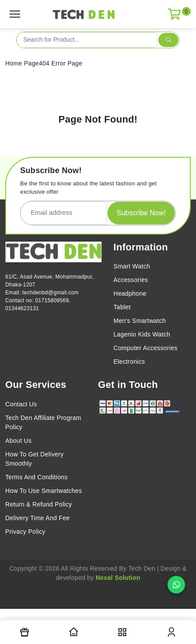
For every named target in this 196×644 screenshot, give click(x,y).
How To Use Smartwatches (44, 491)
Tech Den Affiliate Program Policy (43, 422)
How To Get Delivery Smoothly (34, 459)
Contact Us (21, 404)
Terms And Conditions (36, 477)
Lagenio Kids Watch (142, 334)
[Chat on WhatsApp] (176, 585)
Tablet (122, 307)
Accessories (131, 280)
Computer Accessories (146, 348)
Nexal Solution (118, 578)
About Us (18, 441)
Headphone (130, 293)
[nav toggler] (123, 632)
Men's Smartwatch (140, 321)
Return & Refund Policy (39, 504)
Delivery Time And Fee (37, 518)
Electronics (129, 362)
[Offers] (25, 632)
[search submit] (168, 40)
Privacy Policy (25, 532)
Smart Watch (132, 266)
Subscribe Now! (141, 213)
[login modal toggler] (171, 632)
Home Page (22, 63)
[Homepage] (74, 632)
